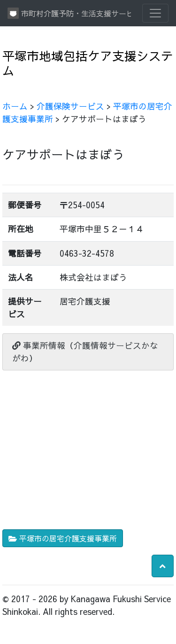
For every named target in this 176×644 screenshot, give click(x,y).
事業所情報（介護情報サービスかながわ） (85, 351)
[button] (163, 566)
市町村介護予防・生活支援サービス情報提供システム (69, 13)
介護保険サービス (70, 106)
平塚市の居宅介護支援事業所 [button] (63, 538)
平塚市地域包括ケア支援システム (88, 63)
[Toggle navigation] (155, 13)
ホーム (15, 106)
